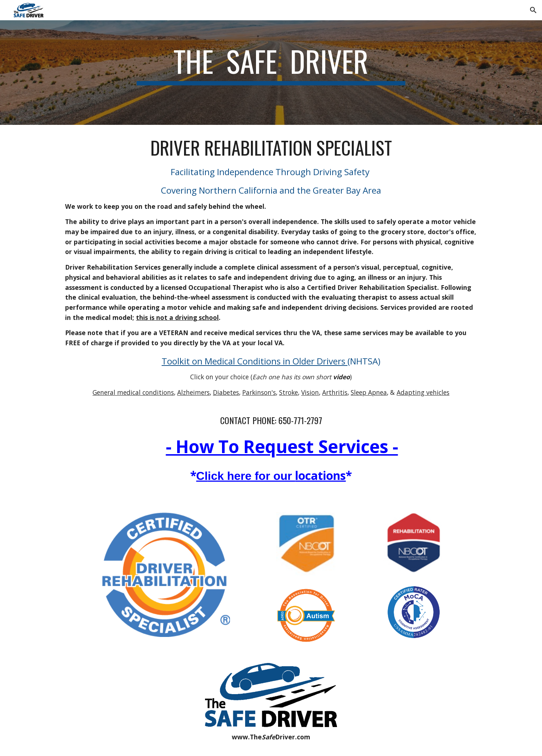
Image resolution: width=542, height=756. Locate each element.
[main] (271, 73)
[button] (533, 10)
